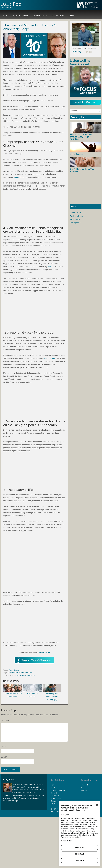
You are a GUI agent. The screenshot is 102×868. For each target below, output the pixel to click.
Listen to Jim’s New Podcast (80, 62)
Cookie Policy (56, 801)
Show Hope (19, 177)
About (53, 788)
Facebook (85, 785)
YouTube (84, 790)
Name (4, 746)
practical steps (50, 358)
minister (51, 267)
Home (53, 785)
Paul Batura (77, 54)
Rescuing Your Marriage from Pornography (52, 692)
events (21, 673)
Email (4, 757)
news (31, 673)
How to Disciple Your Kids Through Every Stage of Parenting (81, 137)
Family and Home (76, 216)
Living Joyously (77, 154)
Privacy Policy (56, 798)
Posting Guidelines (58, 790)
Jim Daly (15, 5)
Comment (6, 720)
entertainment (13, 673)
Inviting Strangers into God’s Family (13, 691)
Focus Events (14, 670)
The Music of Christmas (32, 691)
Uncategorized (75, 223)
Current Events (75, 213)
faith (26, 673)
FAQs (53, 804)
